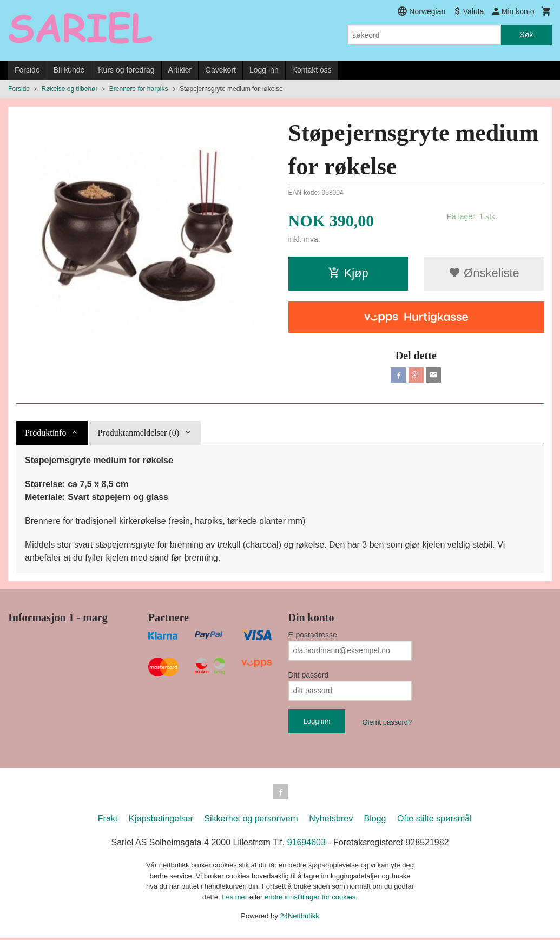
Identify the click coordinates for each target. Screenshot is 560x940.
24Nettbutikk (300, 918)
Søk (526, 35)
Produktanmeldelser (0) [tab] (138, 433)
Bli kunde (69, 70)
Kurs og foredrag (126, 70)
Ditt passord (309, 675)
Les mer (236, 899)
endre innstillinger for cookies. (311, 899)
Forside (27, 70)
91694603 (307, 844)
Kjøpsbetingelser (161, 821)
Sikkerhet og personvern (251, 821)
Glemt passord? (387, 722)
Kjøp (348, 273)
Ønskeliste (484, 273)
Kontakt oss (312, 70)
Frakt (108, 821)
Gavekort (220, 70)
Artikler (180, 70)
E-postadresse (313, 635)
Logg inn (264, 70)
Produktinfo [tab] (45, 433)
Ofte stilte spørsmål (434, 821)
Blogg (375, 821)
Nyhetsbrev (331, 821)
